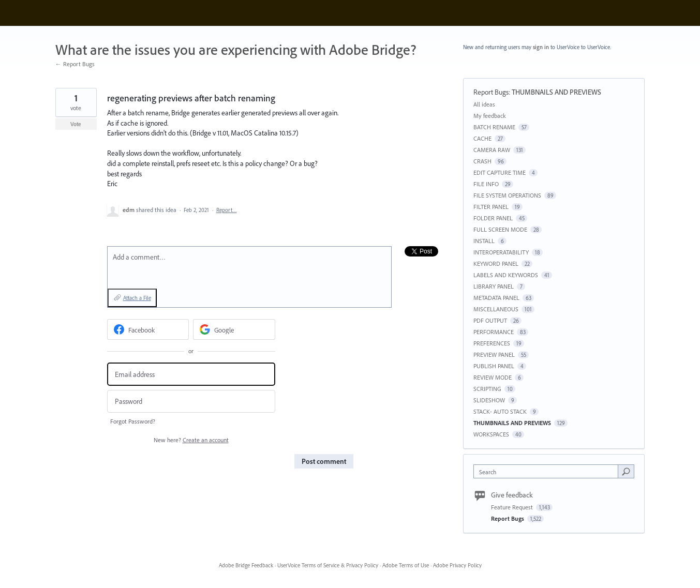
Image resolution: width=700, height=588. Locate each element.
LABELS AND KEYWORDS (506, 275)
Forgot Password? (133, 421)
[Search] (626, 471)
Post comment (324, 461)
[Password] (191, 402)
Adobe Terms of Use (406, 565)
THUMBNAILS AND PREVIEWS (556, 92)
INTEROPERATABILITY (501, 252)
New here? (191, 440)
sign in (541, 47)
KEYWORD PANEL (496, 263)
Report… (227, 210)
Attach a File (137, 298)
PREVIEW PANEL (494, 355)
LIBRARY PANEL (494, 286)
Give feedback (512, 495)
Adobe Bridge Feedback (246, 565)
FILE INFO (486, 184)
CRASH (482, 161)
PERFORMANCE (494, 332)
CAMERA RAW (492, 150)
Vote (76, 124)
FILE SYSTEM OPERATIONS (507, 195)
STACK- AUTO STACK (500, 411)
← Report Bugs (75, 64)
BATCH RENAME (494, 127)
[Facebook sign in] (148, 329)
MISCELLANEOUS (496, 309)
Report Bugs (491, 92)
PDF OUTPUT (490, 320)
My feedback (490, 116)
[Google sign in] (234, 329)
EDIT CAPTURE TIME (500, 172)
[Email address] (191, 374)
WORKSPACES (491, 434)
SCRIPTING (487, 389)
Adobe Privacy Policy (457, 565)
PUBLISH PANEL (494, 366)
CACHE (482, 138)
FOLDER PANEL (493, 218)
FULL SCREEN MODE (500, 229)
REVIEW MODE (493, 377)
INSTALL (484, 241)
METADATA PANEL (496, 298)
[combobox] (548, 471)
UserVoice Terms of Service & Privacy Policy (328, 565)
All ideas (484, 104)
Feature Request (513, 507)
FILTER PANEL (491, 207)
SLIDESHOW (489, 400)
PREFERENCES (492, 343)
